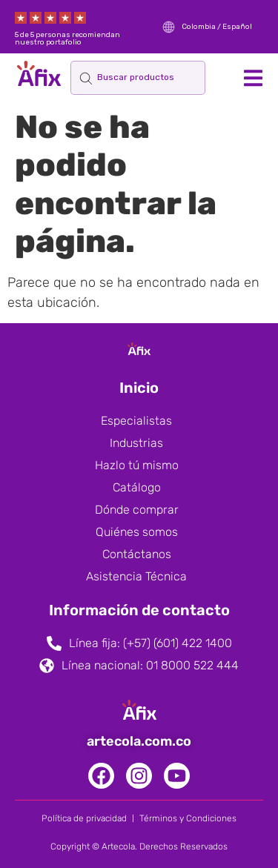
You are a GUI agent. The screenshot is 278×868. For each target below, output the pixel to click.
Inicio (139, 388)
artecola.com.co (139, 741)
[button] (253, 77)
